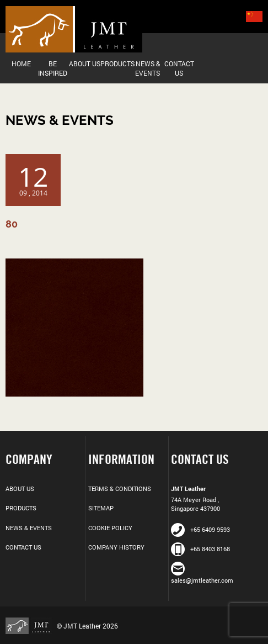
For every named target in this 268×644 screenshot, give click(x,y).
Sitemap (101, 508)
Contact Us (179, 68)
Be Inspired (53, 68)
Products (116, 64)
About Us (85, 64)
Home (21, 64)
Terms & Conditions (120, 489)
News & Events (148, 68)
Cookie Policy (110, 528)
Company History (116, 547)
